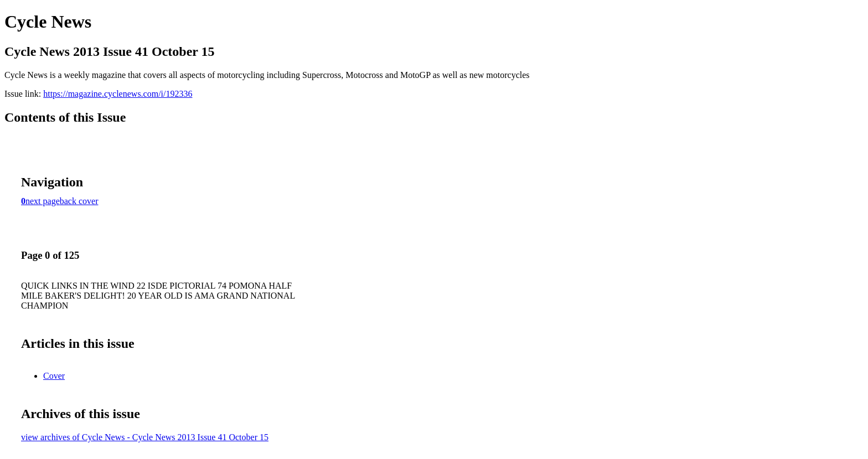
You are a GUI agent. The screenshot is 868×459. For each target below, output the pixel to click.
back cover (79, 201)
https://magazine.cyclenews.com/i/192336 (118, 94)
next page (43, 201)
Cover (54, 376)
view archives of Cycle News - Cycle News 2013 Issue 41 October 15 (145, 437)
